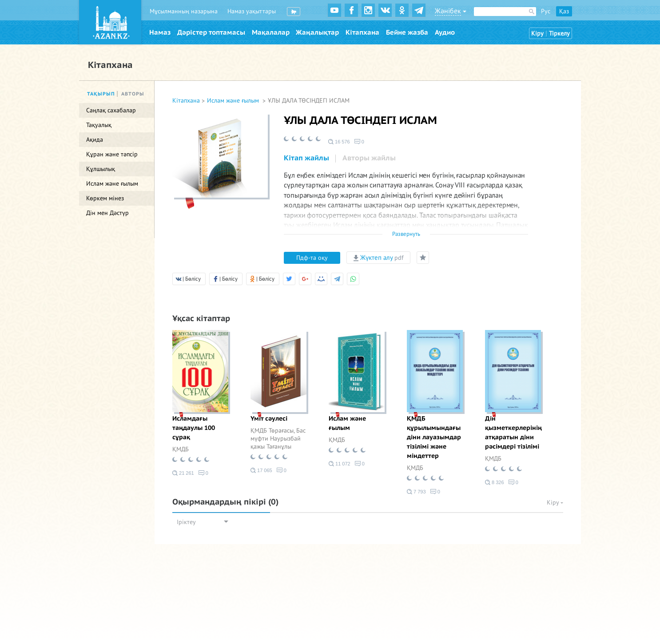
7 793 (416, 492)
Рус (546, 11)
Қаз (564, 11)
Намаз (160, 32)
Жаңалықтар (317, 32)
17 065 (261, 470)
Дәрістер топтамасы (211, 32)
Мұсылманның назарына (184, 11)
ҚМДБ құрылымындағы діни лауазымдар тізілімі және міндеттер (434, 437)
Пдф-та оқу (312, 258)
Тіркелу (559, 34)
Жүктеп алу (378, 258)
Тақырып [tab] (101, 94)
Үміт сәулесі (269, 419)
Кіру (537, 34)
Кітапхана (362, 32)
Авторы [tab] (133, 94)
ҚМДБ (181, 449)
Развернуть (406, 234)
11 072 (340, 464)
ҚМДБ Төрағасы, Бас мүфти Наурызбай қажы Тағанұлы (278, 439)
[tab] (306, 159)
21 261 (183, 473)
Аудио (445, 32)
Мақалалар (271, 32)
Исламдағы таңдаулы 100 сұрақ (194, 428)
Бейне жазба (407, 32)
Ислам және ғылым (234, 101)
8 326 (495, 482)
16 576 (339, 142)
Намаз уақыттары (252, 11)
